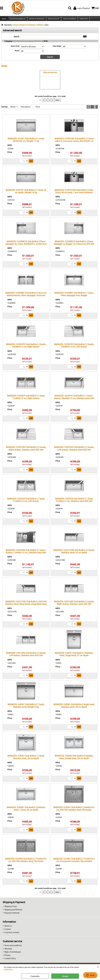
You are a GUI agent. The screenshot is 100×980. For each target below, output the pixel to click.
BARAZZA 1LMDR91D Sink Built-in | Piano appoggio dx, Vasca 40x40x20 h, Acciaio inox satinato (26, 245)
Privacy (7, 956)
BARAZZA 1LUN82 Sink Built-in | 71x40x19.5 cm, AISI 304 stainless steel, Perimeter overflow (26, 862)
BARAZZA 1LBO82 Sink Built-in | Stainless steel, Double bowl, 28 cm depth (74, 758)
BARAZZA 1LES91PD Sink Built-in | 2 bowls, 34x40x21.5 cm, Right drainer (26, 347)
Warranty (8, 950)
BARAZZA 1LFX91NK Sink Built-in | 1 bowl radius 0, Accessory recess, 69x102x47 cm (74, 141)
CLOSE (98, 967)
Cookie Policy (8, 969)
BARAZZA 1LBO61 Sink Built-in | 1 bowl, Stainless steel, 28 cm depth (26, 758)
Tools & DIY (83, 19)
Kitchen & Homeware (36, 19)
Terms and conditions (13, 947)
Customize (35, 976)
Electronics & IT (53, 19)
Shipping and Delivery (13, 911)
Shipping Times (11, 908)
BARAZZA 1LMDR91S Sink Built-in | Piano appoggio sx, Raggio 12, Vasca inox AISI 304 (74, 244)
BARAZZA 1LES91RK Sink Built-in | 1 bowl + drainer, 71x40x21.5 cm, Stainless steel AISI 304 (26, 554)
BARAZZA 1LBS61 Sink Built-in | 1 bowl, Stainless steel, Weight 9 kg (26, 707)
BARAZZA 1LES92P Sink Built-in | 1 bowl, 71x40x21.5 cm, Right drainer (26, 398)
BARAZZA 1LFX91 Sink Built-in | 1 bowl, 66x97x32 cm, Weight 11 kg (26, 141)
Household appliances (17, 19)
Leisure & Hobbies (69, 19)
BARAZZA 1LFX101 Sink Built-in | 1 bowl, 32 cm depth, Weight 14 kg (26, 192)
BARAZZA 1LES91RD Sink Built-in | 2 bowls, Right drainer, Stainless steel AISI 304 (26, 450)
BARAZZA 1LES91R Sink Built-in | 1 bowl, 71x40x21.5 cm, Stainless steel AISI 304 (74, 501)
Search (17, 38)
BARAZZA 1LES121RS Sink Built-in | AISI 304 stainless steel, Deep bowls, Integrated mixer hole (26, 605)
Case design (57, 47)
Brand (17, 52)
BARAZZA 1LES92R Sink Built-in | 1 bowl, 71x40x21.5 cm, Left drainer (26, 501)
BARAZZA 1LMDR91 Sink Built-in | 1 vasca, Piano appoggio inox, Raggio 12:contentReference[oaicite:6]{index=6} (74, 297)
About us (8, 927)
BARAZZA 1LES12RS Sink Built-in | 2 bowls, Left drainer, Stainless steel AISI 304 (26, 655)
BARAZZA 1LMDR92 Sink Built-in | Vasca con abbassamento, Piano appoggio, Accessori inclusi (26, 297)
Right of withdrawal (13, 953)
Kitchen (39, 42)
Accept (65, 976)
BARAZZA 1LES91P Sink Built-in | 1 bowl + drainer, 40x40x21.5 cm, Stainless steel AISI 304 (74, 399)
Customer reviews (12, 934)
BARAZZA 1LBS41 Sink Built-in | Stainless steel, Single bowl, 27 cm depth (74, 655)
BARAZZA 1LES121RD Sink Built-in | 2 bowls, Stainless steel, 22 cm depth (74, 553)
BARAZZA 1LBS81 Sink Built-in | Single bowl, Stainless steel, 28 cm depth (74, 707)
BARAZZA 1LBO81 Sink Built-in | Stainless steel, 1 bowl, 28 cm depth (26, 810)
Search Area (15, 47)
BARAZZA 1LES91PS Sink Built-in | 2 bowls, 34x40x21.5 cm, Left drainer (74, 347)
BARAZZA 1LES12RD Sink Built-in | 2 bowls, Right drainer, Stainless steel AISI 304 (74, 604)
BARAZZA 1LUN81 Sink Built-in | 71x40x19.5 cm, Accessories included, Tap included (74, 861)
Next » (58, 101)
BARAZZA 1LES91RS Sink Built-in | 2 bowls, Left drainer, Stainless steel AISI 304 (74, 450)
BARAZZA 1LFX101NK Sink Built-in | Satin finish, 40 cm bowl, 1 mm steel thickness (74, 192)
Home (4, 19)
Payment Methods (12, 914)
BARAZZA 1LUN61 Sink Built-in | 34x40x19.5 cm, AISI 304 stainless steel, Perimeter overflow (74, 811)
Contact (8, 930)
